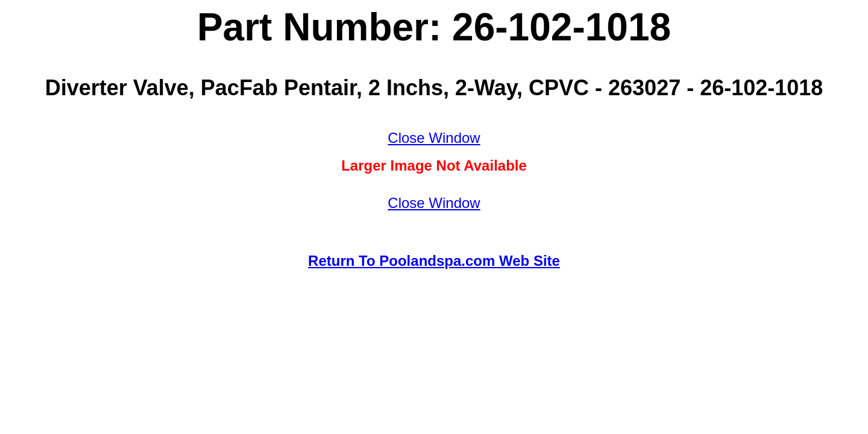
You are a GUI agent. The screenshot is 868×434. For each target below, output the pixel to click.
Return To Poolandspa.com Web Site (434, 261)
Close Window (434, 138)
